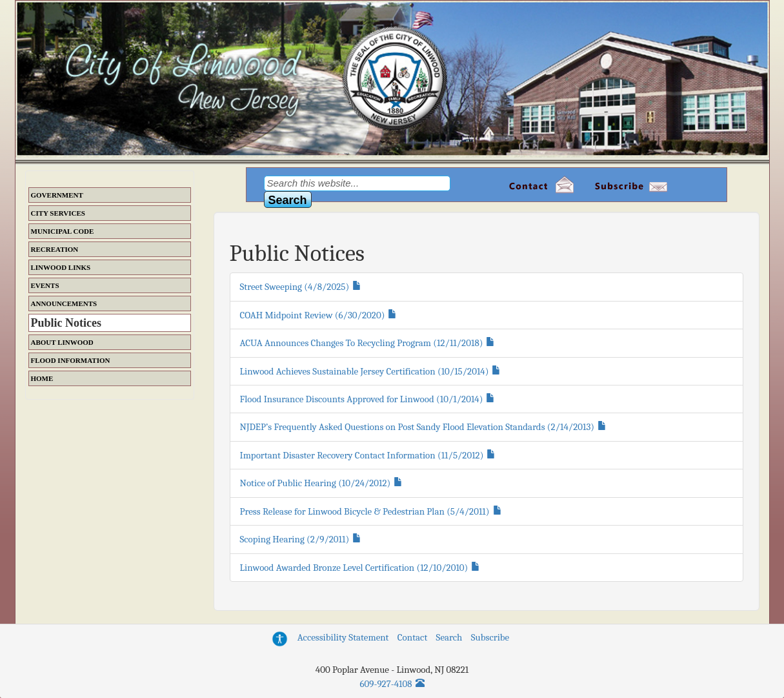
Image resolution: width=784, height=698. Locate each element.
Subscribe (490, 637)
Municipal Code (63, 231)
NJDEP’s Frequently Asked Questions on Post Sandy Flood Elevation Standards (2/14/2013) (417, 427)
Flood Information (71, 360)
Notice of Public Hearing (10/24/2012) (316, 483)
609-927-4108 (386, 684)
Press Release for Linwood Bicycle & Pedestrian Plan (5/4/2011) (365, 511)
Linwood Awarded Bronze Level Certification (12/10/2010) (354, 568)
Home (42, 378)
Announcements (64, 303)
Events (45, 285)
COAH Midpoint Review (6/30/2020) (313, 315)
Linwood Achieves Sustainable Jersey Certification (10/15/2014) (365, 371)
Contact (412, 637)
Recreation (55, 249)
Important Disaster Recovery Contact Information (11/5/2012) (362, 455)
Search (449, 637)
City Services (58, 213)
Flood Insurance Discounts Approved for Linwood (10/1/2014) (362, 399)
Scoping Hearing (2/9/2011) (295, 539)
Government (57, 195)
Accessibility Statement (343, 637)
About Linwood (62, 342)
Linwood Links (61, 267)
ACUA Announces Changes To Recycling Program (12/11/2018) (362, 343)
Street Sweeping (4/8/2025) (295, 287)
